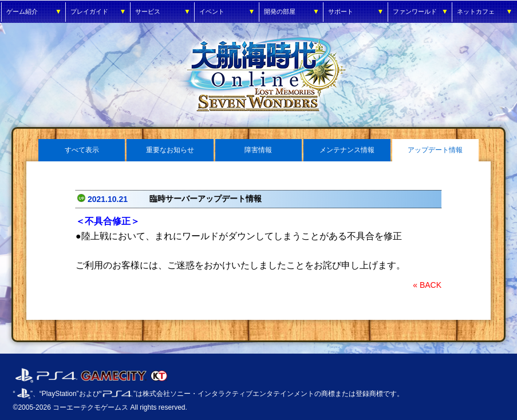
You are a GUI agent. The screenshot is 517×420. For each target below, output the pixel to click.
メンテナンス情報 (347, 150)
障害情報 (258, 150)
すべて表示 (82, 150)
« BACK (427, 285)
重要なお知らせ (170, 150)
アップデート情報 (435, 150)
